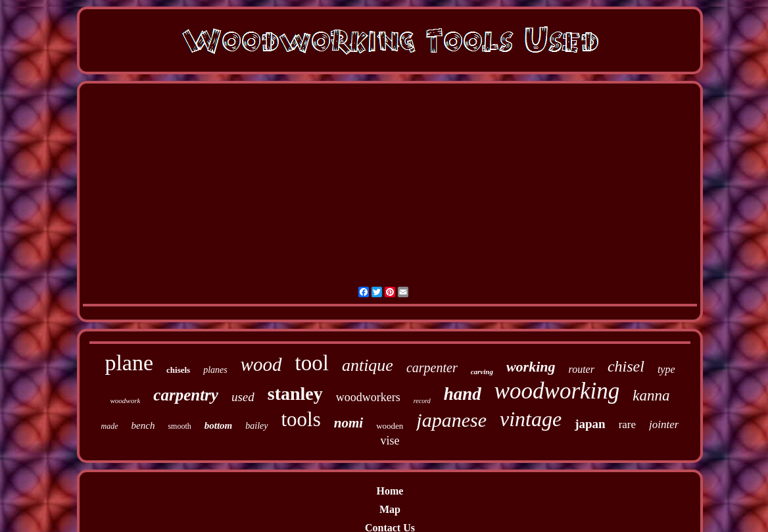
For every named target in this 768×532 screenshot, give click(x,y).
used (243, 397)
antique (368, 365)
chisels (178, 370)
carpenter (432, 368)
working (531, 367)
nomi (348, 423)
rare (627, 424)
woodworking (557, 391)
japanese (451, 420)
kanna (651, 396)
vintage (531, 419)
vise (390, 441)
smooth (179, 426)
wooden (390, 426)
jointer (664, 424)
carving (482, 372)
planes (215, 370)
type (666, 369)
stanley (295, 394)
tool (312, 363)
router (582, 369)
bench (143, 425)
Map (390, 509)
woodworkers (368, 397)
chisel (626, 366)
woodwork (125, 400)
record (422, 401)
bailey (256, 426)
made (110, 426)
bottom (219, 425)
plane (129, 363)
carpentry (186, 395)
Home (390, 491)
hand (463, 394)
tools (301, 419)
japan (590, 424)
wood (261, 364)
